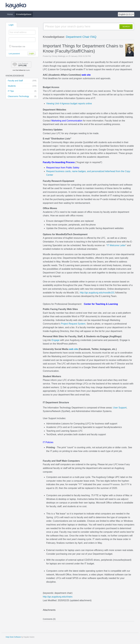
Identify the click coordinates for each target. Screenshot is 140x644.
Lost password (14, 54)
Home (10, 14)
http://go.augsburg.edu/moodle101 (97, 293)
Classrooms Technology (22, 96)
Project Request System (73, 324)
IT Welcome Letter (116, 245)
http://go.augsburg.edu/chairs (58, 597)
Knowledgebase (24, 14)
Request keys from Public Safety (63, 168)
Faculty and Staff (22, 81)
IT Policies (48, 442)
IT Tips (22, 91)
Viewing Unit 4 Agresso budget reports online (69, 104)
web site (86, 75)
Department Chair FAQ (81, 37)
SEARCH (126, 27)
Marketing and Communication (67, 121)
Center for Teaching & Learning (101, 304)
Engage (55, 340)
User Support (120, 408)
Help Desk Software (13, 637)
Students (22, 86)
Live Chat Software (18, 70)
